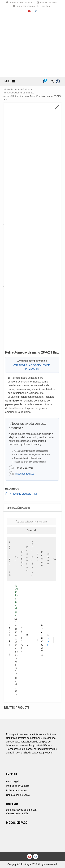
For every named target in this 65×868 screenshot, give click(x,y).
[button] (7, 81)
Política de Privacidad (18, 786)
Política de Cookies (16, 790)
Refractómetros (20, 96)
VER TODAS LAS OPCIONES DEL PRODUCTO (32, 367)
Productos (16, 89)
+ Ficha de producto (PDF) (22, 494)
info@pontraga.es (26, 6)
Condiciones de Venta (18, 795)
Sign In (48, 642)
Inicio (6, 89)
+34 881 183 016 (49, 3)
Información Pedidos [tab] (18, 508)
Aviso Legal (12, 781)
